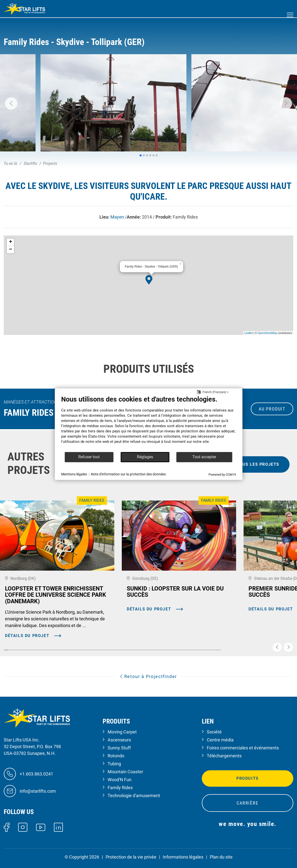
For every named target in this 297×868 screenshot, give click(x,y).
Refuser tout (89, 457)
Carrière (247, 803)
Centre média (220, 740)
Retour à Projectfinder (148, 676)
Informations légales (183, 857)
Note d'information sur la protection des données (128, 474)
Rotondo (116, 756)
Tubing (114, 764)
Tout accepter (204, 457)
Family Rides (120, 788)
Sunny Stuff (119, 748)
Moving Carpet (122, 732)
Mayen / (119, 217)
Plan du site (221, 857)
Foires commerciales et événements (243, 748)
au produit (272, 409)
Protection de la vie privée (131, 857)
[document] (148, 423)
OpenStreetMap (267, 333)
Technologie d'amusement (134, 796)
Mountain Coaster (125, 772)
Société (214, 732)
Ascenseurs (119, 740)
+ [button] (11, 242)
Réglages (145, 457)
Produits (248, 778)
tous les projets (258, 464)
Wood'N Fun (120, 780)
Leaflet (249, 333)
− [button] (11, 250)
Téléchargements (224, 756)
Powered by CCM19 (222, 475)
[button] (11, 103)
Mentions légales (74, 474)
